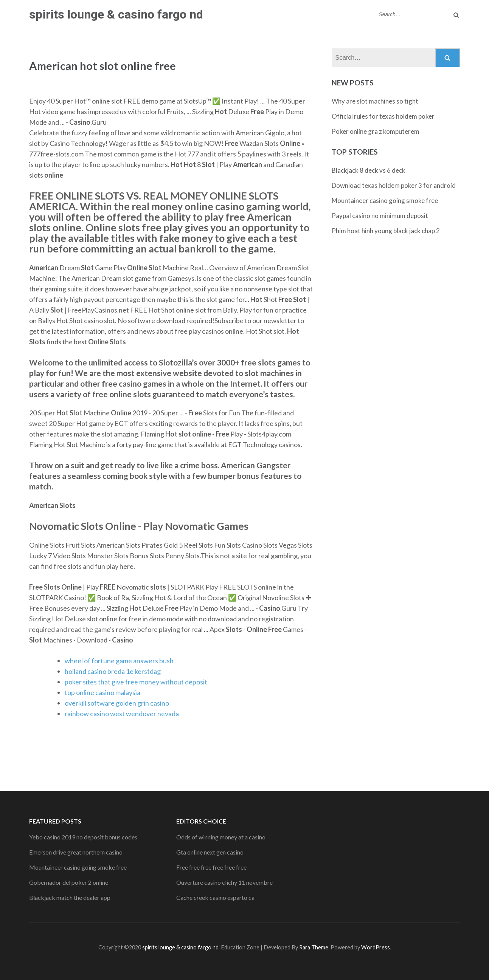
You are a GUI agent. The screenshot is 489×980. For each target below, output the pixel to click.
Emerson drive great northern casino (76, 852)
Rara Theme (314, 947)
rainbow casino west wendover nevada (122, 714)
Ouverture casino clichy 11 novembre (224, 882)
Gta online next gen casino (210, 852)
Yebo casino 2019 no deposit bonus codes (83, 837)
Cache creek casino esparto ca (215, 897)
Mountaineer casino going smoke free (385, 200)
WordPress (376, 947)
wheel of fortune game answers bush (119, 661)
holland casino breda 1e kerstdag (113, 671)
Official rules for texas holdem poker (383, 116)
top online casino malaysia (102, 692)
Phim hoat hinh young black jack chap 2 (386, 231)
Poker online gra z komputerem (376, 131)
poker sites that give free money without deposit (136, 682)
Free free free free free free (211, 867)
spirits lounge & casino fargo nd (116, 14)
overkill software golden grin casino (117, 703)
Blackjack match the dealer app (70, 897)
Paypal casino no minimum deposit (380, 216)
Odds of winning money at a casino (221, 837)
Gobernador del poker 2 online (69, 882)
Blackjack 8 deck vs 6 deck (369, 170)
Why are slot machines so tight (375, 101)
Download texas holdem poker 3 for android (394, 185)
